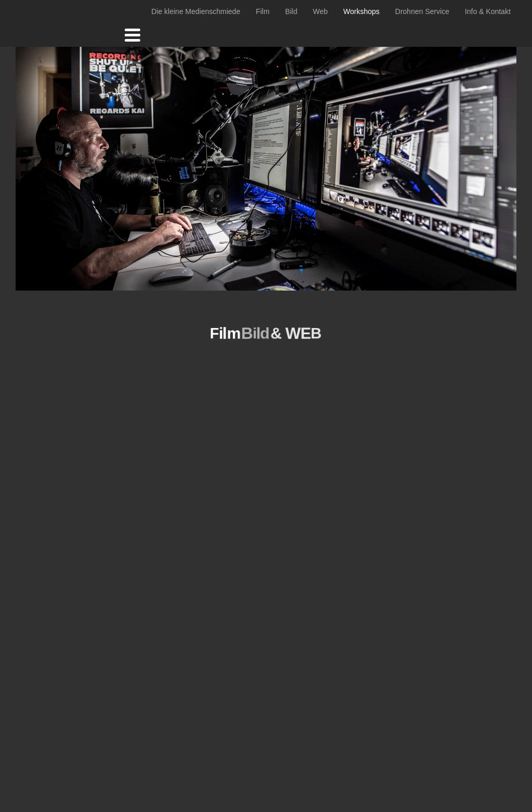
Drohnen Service (422, 11)
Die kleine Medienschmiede (196, 11)
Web (320, 11)
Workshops (362, 11)
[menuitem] (196, 12)
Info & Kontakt (488, 11)
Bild (291, 11)
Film (262, 11)
